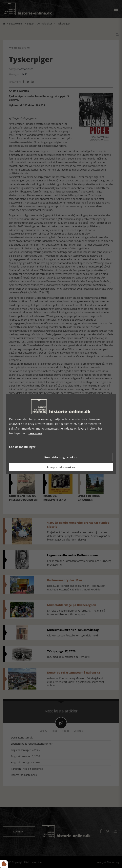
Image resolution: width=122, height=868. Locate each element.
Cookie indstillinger (22, 447)
